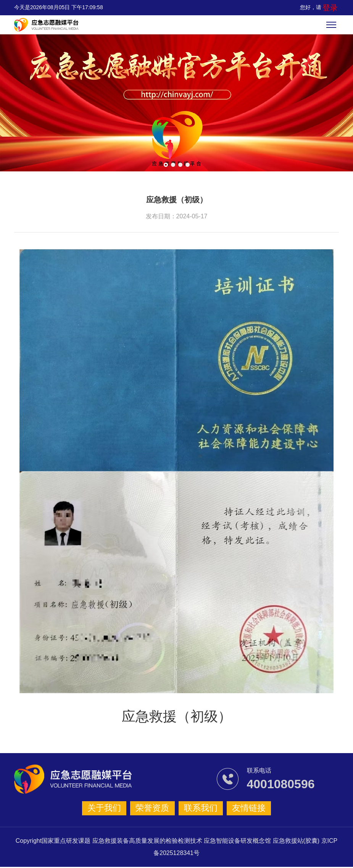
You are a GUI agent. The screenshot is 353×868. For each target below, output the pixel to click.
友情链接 (242, 809)
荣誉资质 (155, 809)
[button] (166, 165)
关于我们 (111, 809)
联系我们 (198, 809)
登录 (332, 7)
